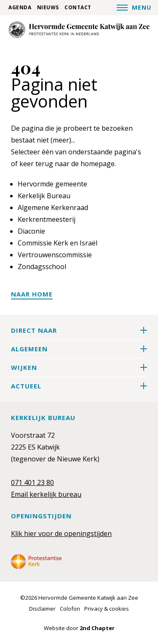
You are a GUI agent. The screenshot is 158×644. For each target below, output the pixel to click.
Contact (78, 8)
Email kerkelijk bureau (46, 494)
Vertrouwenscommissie (55, 255)
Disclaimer (42, 609)
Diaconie (31, 231)
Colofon (70, 609)
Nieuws (48, 8)
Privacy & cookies (107, 609)
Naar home (32, 294)
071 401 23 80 (32, 482)
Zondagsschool (42, 267)
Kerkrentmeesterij (47, 219)
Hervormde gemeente (52, 184)
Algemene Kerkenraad (53, 207)
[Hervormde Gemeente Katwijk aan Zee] (79, 30)
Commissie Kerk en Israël (58, 243)
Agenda (20, 8)
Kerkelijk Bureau (44, 196)
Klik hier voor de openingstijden (61, 534)
